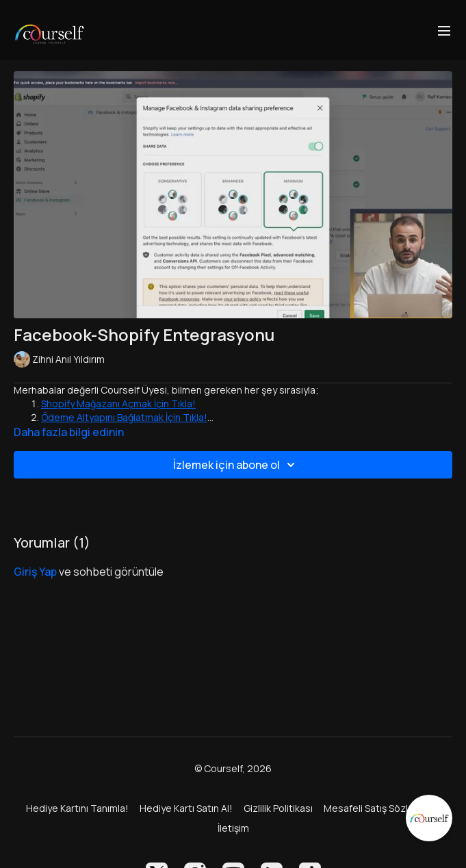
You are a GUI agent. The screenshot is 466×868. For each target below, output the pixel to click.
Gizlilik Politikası (278, 808)
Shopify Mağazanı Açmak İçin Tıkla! (118, 404)
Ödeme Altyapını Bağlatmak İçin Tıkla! (124, 417)
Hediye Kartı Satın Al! (186, 808)
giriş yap (35, 572)
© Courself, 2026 (233, 769)
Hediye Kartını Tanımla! (77, 808)
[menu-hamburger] (444, 30)
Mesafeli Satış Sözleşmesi (382, 808)
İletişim (233, 828)
